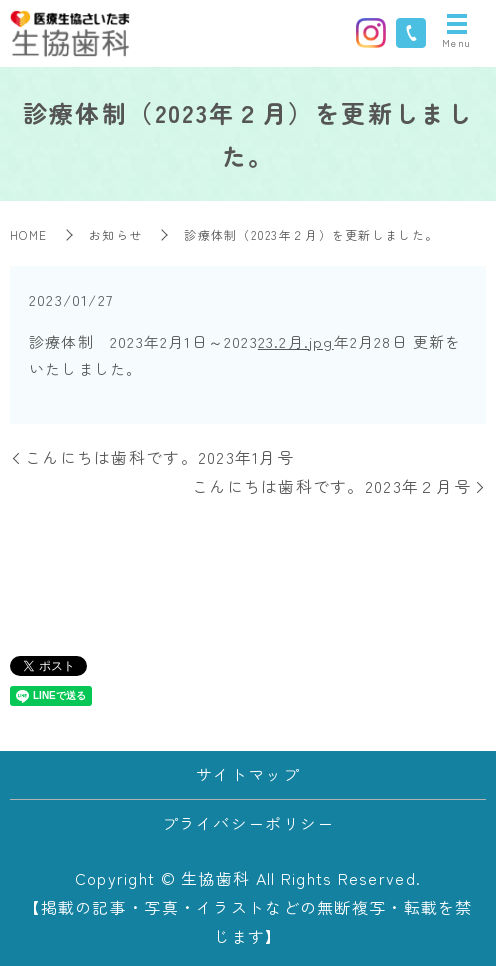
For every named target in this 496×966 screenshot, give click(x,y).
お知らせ (115, 234)
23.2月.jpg (296, 341)
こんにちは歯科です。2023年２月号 (331, 486)
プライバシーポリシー (248, 823)
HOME (28, 234)
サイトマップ (248, 774)
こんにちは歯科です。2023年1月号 (159, 457)
